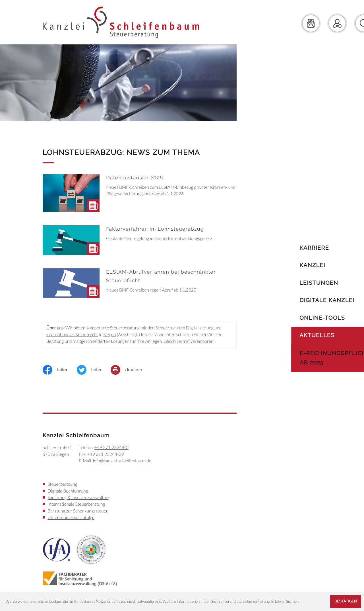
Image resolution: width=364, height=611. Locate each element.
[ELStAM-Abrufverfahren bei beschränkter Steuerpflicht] (140, 285)
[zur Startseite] (121, 22)
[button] (321, 23)
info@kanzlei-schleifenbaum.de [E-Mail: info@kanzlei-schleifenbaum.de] (122, 461)
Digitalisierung (200, 328)
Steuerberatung (125, 328)
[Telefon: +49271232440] (111, 448)
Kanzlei (296, 265)
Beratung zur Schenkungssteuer (78, 511)
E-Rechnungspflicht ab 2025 (318, 358)
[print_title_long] (130, 370)
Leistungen (302, 283)
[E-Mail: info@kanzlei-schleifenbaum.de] (294, 23)
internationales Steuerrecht (72, 335)
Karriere (298, 248)
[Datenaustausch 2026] (140, 195)
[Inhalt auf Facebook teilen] (60, 370)
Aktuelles (300, 335)
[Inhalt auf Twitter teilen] (94, 370)
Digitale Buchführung (68, 491)
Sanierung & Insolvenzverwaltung (79, 498)
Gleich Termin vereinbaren (188, 341)
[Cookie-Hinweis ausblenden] (346, 602)
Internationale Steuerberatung (76, 504)
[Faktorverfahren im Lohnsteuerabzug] (140, 242)
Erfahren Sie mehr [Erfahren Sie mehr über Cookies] (286, 601)
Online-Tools (306, 318)
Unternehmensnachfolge (71, 518)
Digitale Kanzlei (310, 300)
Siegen (109, 335)
